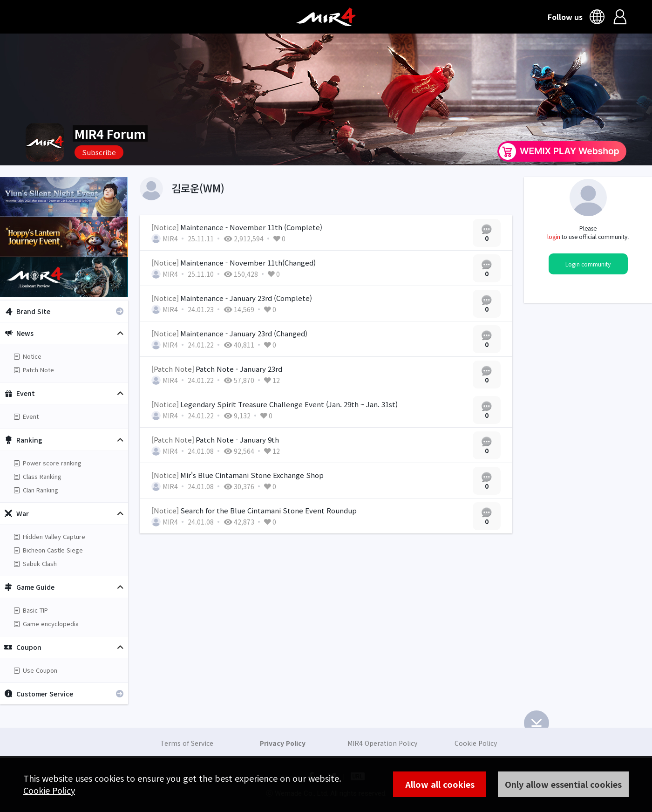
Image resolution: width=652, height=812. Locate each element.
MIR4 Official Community (326, 17)
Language (598, 17)
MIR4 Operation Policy (382, 743)
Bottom (537, 723)
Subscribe (99, 152)
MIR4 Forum (110, 133)
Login (620, 17)
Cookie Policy (49, 790)
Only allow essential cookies (563, 784)
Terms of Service (187, 743)
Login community (588, 264)
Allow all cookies (440, 784)
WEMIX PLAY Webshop (562, 151)
